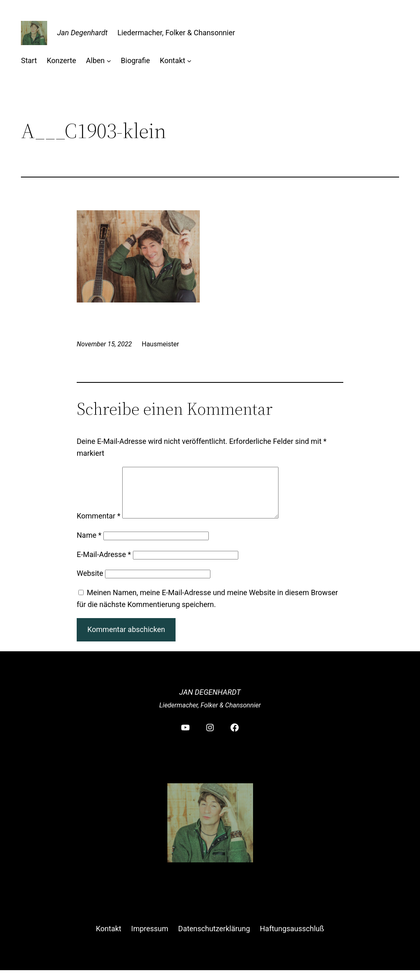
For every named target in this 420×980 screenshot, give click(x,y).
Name (89, 545)
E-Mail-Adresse (104, 564)
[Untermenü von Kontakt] (189, 61)
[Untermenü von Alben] (109, 61)
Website (90, 583)
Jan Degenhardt (82, 33)
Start (29, 60)
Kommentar (98, 526)
